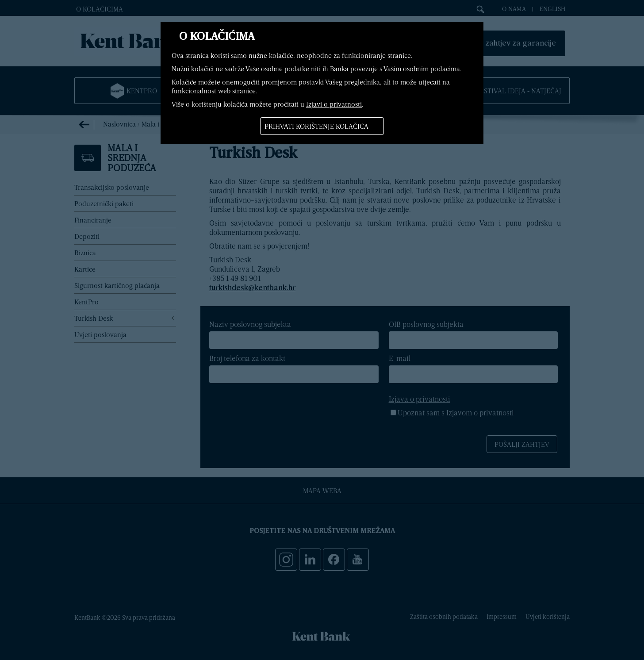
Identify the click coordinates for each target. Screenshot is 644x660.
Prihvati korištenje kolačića (316, 126)
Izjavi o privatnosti (334, 104)
